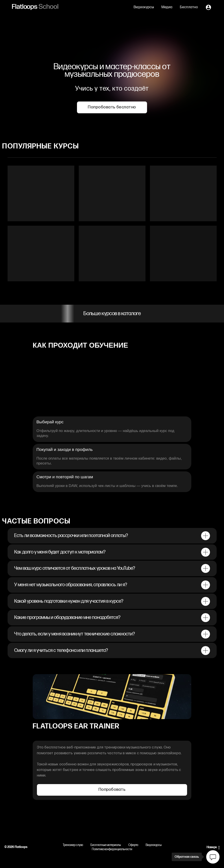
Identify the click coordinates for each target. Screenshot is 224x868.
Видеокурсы (144, 7)
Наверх (213, 847)
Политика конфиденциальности (112, 849)
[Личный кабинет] (208, 7)
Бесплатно (189, 7)
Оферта (133, 845)
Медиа (167, 7)
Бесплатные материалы (106, 845)
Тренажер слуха (73, 845)
